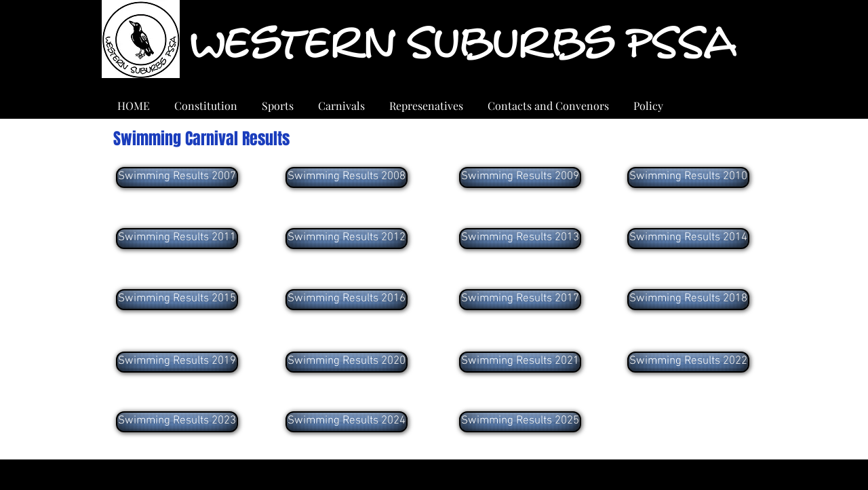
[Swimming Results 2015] (177, 300)
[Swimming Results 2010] (688, 177)
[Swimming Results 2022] (688, 362)
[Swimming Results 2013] (520, 239)
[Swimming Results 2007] (177, 177)
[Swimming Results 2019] (177, 362)
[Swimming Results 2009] (520, 177)
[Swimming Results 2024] (347, 422)
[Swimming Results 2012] (347, 239)
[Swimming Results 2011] (177, 239)
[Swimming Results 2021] (520, 362)
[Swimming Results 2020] (347, 362)
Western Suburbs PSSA (462, 44)
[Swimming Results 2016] (347, 300)
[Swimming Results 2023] (177, 422)
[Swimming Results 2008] (347, 177)
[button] (341, 100)
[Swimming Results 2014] (688, 239)
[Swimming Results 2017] (520, 300)
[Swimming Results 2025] (520, 422)
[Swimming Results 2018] (688, 300)
